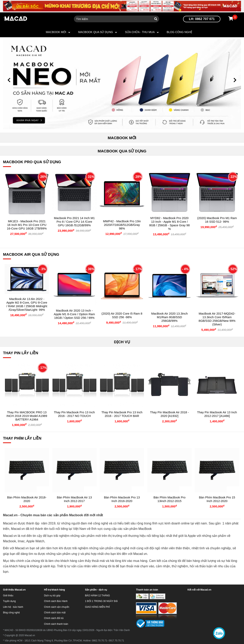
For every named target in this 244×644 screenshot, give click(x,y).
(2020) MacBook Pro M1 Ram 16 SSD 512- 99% (217, 220)
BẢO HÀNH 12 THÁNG (97, 596)
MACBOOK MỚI (56, 32)
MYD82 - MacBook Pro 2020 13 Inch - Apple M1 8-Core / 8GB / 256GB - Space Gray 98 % (170, 223)
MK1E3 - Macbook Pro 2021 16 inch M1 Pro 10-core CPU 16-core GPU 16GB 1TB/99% (27, 225)
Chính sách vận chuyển (57, 607)
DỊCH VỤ (122, 342)
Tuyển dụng (9, 601)
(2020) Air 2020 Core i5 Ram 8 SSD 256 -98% (122, 315)
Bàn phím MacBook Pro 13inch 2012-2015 (169, 499)
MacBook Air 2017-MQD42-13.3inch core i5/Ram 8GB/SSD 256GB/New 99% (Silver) (217, 319)
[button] (9, 80)
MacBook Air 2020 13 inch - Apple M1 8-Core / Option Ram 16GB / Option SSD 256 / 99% (74, 314)
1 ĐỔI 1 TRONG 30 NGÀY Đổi (101, 601)
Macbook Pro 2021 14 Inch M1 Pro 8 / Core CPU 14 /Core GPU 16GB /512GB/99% (74, 222)
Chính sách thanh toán (56, 624)
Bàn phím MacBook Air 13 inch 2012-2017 (74, 499)
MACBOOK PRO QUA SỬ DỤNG (32, 162)
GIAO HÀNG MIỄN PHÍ (97, 607)
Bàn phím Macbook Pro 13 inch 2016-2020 (122, 499)
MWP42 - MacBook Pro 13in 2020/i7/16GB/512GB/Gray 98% (122, 225)
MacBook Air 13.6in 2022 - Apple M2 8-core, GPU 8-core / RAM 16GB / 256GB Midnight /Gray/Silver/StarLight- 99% (27, 304)
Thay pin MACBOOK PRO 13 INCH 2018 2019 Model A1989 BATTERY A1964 (27, 416)
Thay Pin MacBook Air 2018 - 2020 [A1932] (169, 414)
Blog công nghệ (179, 32)
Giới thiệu (8, 596)
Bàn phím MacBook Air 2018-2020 (27, 499)
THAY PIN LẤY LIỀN (21, 353)
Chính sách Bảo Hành (56, 601)
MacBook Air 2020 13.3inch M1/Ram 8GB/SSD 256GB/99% (170, 317)
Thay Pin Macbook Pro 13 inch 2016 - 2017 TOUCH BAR (122, 414)
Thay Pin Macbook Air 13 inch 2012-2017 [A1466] (217, 414)
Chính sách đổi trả (54, 618)
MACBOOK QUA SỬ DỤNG (96, 32)
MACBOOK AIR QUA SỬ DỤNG (31, 254)
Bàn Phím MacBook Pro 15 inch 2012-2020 (217, 499)
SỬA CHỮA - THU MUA (140, 32)
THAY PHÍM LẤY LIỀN (22, 438)
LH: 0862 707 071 (202, 19)
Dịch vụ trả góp (52, 596)
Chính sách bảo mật (55, 613)
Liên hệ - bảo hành (13, 607)
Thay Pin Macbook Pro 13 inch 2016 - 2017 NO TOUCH (74, 414)
